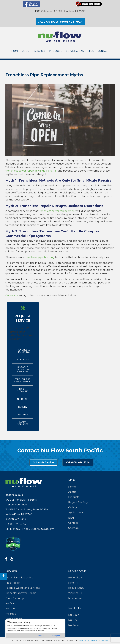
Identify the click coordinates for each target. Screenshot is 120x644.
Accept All (56, 636)
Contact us (12, 296)
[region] (35, 629)
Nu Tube (23, 415)
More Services (23, 423)
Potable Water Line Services (23, 370)
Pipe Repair (23, 360)
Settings (41, 636)
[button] (4, 576)
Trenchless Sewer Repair (23, 380)
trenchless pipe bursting (40, 257)
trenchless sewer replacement (57, 211)
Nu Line (23, 407)
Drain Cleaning (23, 390)
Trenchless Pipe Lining (23, 351)
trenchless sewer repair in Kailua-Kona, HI (31, 171)
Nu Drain (23, 399)
